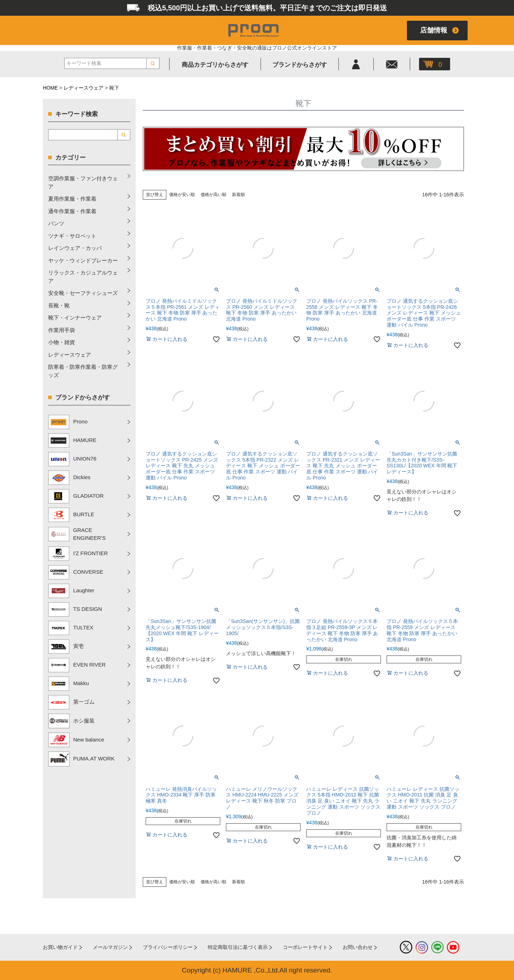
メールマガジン (110, 947)
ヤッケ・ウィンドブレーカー (83, 260)
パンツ (56, 223)
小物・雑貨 (62, 342)
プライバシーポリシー (168, 947)
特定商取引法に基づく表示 (238, 947)
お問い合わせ (358, 947)
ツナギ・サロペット (72, 236)
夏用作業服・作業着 (72, 199)
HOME (50, 88)
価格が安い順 (182, 195)
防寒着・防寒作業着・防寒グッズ (83, 371)
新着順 (238, 195)
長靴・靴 (59, 305)
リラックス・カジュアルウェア (83, 277)
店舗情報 (434, 30)
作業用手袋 (62, 330)
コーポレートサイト (305, 947)
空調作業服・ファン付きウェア (83, 182)
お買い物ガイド (60, 947)
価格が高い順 (213, 195)
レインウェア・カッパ (75, 248)
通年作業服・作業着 (72, 211)
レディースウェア (84, 88)
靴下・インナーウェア (75, 318)
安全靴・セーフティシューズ (83, 293)
